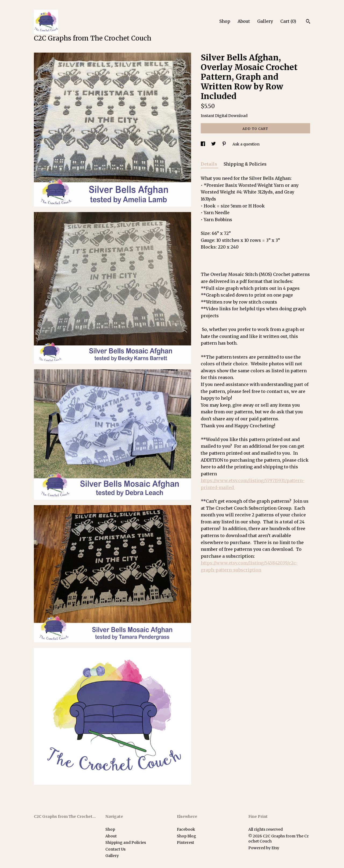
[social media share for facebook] (203, 144)
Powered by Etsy (264, 848)
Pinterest (185, 843)
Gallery (265, 21)
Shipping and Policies (126, 843)
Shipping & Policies (245, 164)
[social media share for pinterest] (225, 144)
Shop (225, 21)
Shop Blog (187, 836)
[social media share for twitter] (214, 144)
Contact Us (115, 849)
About (244, 21)
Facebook (186, 829)
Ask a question (246, 144)
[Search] (308, 22)
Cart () (288, 21)
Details (209, 164)
